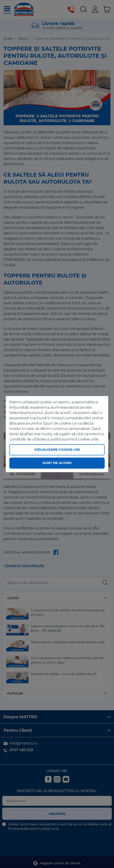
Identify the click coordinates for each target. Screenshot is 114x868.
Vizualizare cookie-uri (57, 449)
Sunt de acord (57, 463)
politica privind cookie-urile (75, 439)
